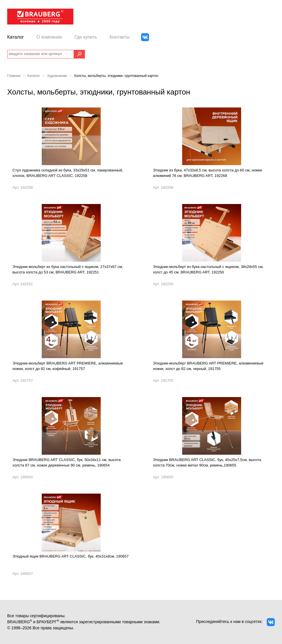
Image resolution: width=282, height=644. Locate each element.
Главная (14, 76)
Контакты (120, 37)
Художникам (57, 76)
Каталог (16, 37)
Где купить (86, 37)
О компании (49, 37)
